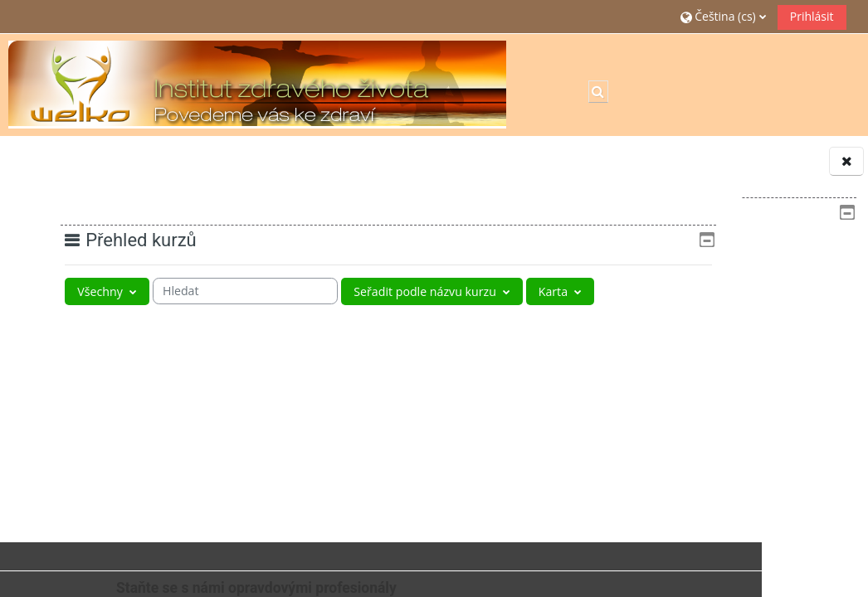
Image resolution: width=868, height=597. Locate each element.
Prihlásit (812, 16)
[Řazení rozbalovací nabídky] (465, 291)
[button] (723, 16)
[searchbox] (261, 291)
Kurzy (651, 353)
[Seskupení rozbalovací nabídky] (105, 291)
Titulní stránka (675, 250)
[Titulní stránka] (257, 83)
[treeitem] (738, 302)
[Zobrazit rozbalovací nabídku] (97, 322)
